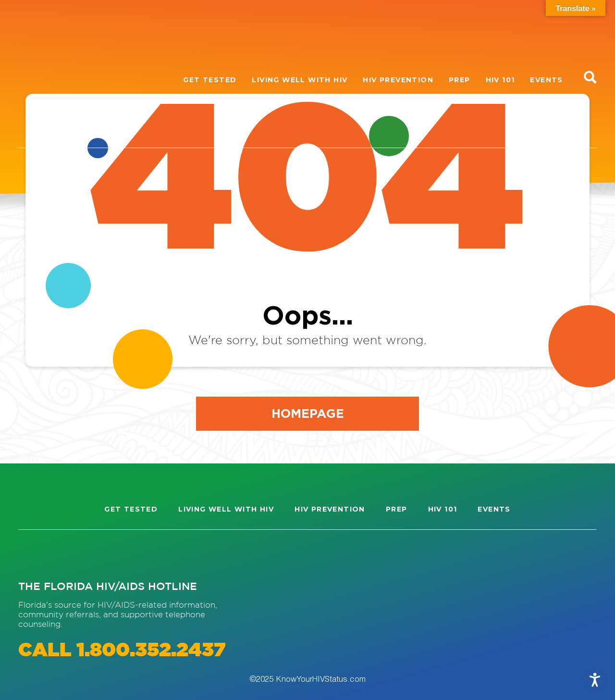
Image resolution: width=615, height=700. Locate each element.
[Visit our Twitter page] (104, 555)
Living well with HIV (300, 80)
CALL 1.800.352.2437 (122, 651)
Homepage (308, 413)
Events (546, 80)
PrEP (460, 80)
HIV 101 (500, 80)
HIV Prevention (398, 80)
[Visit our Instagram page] (35, 555)
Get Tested (210, 80)
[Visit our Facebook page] (69, 555)
